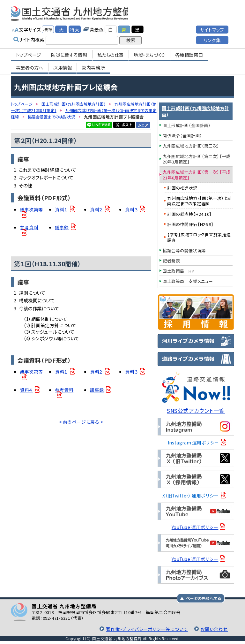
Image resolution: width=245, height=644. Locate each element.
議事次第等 (31, 216)
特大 (74, 28)
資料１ (61, 216)
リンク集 (212, 38)
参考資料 (29, 234)
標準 (48, 28)
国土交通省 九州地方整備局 (79, 13)
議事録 (62, 234)
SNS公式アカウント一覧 (196, 410)
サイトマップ (212, 28)
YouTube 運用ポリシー (195, 527)
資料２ (97, 216)
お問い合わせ (214, 629)
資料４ (26, 398)
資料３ (132, 216)
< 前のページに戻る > (81, 430)
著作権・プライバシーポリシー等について (148, 629)
